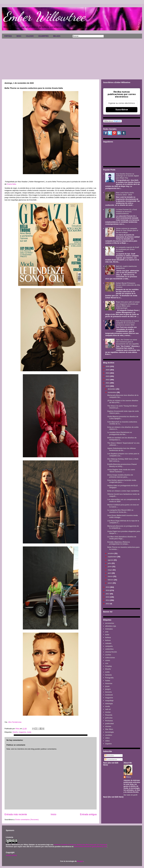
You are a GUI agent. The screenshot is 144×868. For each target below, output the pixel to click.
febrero (111, 580)
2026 (108, 366)
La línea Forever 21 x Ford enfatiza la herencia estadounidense (126, 212)
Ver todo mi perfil (131, 795)
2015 (108, 597)
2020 (108, 386)
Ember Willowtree (44, 16)
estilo (107, 672)
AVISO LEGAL (11, 855)
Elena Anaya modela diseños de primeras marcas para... (120, 476)
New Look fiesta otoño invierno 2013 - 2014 (125, 194)
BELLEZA (57, 36)
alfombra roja (111, 626)
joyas (107, 686)
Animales (109, 629)
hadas (108, 681)
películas (109, 718)
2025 (108, 370)
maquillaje (109, 701)
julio (110, 563)
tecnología (109, 732)
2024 (108, 373)
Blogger (80, 861)
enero (110, 583)
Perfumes (109, 721)
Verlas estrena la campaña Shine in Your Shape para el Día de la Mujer (127, 230)
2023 (108, 376)
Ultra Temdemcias (15, 722)
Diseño (15, 732)
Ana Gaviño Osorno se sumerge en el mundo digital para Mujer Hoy (127, 176)
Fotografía (109, 678)
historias (109, 683)
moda (29, 732)
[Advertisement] (72, 58)
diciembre (112, 389)
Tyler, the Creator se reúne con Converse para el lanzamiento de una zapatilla (127, 342)
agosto (111, 560)
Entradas (109, 756)
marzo (111, 576)
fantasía (108, 675)
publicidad (109, 724)
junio (110, 566)
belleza (108, 637)
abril (110, 573)
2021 (108, 383)
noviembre (112, 392)
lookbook (109, 695)
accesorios (110, 623)
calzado (108, 643)
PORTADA (8, 36)
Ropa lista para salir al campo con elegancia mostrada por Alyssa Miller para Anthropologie (128, 305)
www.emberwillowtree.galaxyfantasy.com (90, 847)
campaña (109, 646)
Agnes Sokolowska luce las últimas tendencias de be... (121, 449)
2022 (108, 380)
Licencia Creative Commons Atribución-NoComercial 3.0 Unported (80, 845)
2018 (108, 590)
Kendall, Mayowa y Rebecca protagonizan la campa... (119, 543)
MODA (19, 36)
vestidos (109, 735)
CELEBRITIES (43, 36)
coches (108, 655)
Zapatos (108, 744)
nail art (108, 709)
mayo (110, 570)
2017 (108, 594)
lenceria (108, 692)
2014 (108, 600)
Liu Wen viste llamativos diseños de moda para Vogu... (122, 538)
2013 (108, 604)
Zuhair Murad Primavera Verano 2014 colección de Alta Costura (128, 285)
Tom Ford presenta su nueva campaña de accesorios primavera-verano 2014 (127, 323)
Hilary (129, 777)
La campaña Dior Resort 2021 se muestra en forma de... (120, 511)
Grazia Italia (11, 184)
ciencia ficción (111, 652)
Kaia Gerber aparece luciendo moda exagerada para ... (122, 481)
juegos (108, 689)
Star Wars (109, 729)
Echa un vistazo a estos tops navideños (123, 491)
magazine (22, 732)
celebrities (109, 649)
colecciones (110, 658)
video (107, 738)
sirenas (108, 726)
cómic (108, 660)
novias (108, 712)
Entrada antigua (88, 814)
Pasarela (109, 715)
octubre (111, 553)
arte (107, 632)
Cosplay (109, 666)
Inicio (53, 814)
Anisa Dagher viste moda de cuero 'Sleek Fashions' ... (121, 471)
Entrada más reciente (16, 814)
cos (107, 663)
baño (107, 635)
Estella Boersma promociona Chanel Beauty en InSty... (122, 465)
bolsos (108, 640)
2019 (108, 587)
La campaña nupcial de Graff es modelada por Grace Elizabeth (127, 249)
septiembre (113, 557)
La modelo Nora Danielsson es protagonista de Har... (120, 433)
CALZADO (30, 36)
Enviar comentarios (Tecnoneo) (27, 820)
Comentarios (111, 759)
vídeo (107, 741)
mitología (109, 704)
